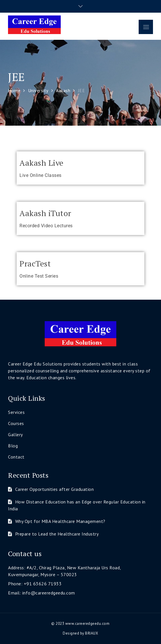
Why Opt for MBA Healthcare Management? (60, 521)
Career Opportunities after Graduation (55, 489)
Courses (16, 423)
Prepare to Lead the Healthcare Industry (57, 534)
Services (16, 412)
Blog (13, 446)
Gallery (15, 434)
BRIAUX (92, 633)
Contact (16, 457)
